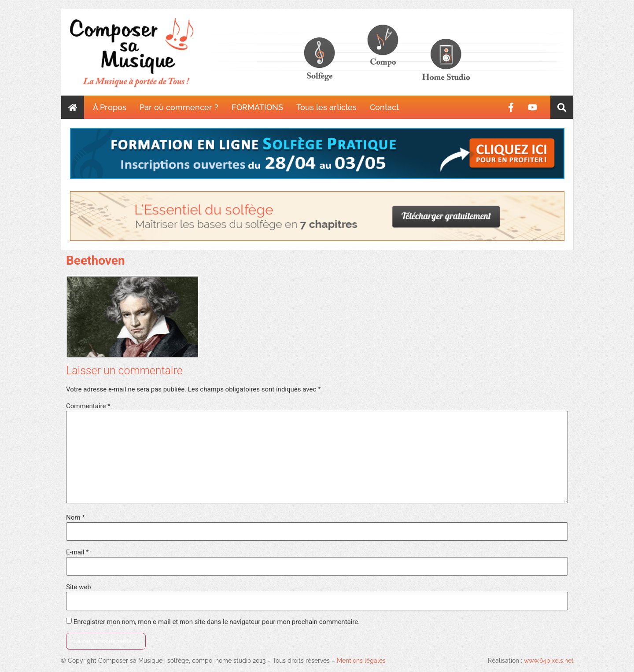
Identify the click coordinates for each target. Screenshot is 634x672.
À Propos (110, 107)
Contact (384, 107)
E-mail (77, 552)
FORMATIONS (257, 107)
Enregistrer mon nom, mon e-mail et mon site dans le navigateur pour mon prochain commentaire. (217, 622)
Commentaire (88, 406)
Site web (79, 587)
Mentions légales (361, 661)
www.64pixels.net (549, 661)
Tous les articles (326, 107)
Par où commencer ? (179, 107)
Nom (76, 518)
